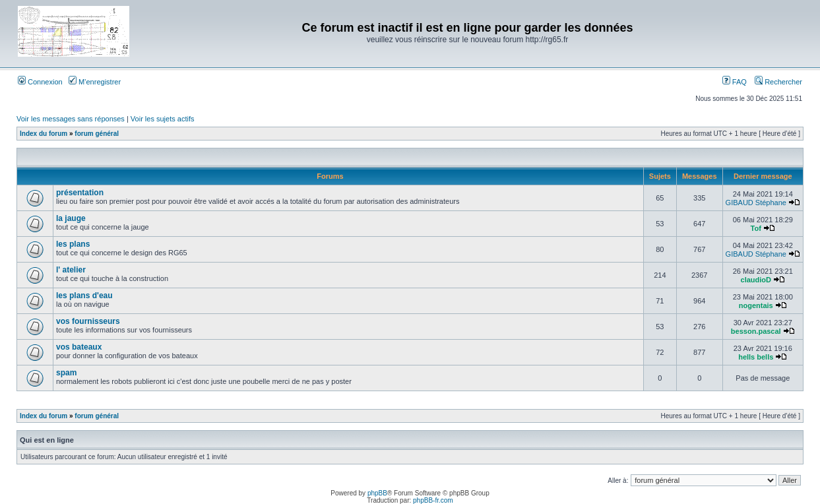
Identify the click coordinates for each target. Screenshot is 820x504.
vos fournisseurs (88, 321)
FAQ (735, 82)
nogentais (756, 305)
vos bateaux (79, 347)
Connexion (40, 82)
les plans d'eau (84, 296)
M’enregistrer (95, 82)
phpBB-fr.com (433, 500)
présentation (80, 193)
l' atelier (71, 270)
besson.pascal (756, 331)
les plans (73, 244)
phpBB (377, 493)
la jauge (71, 218)
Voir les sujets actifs (163, 119)
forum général (97, 134)
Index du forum (44, 134)
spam (66, 373)
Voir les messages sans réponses (71, 119)
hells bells (756, 357)
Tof (756, 228)
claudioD (756, 280)
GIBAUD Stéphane (756, 203)
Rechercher (778, 82)
